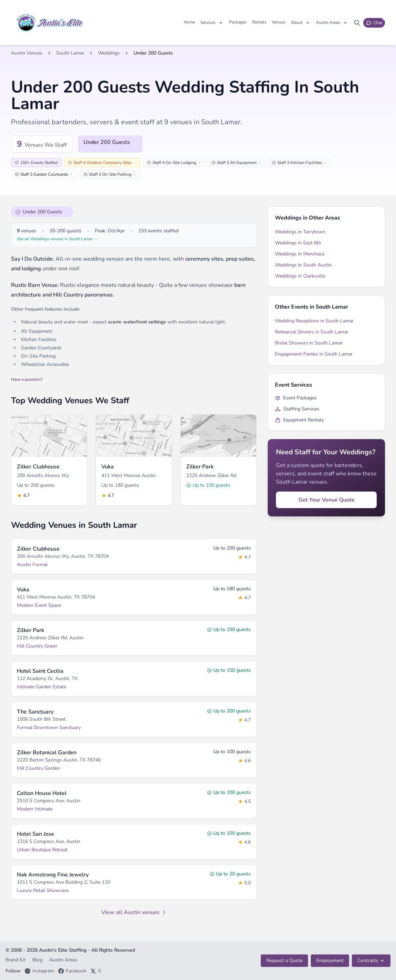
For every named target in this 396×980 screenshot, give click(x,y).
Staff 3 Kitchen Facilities (299, 163)
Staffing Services (297, 409)
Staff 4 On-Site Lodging (174, 163)
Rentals (259, 22)
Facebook (72, 971)
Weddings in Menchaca (300, 254)
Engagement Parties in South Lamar (314, 354)
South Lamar (70, 53)
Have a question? (27, 379)
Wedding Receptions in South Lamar (314, 321)
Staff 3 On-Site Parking (110, 174)
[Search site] (357, 23)
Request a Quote (284, 960)
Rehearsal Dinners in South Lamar (312, 332)
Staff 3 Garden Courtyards (44, 174)
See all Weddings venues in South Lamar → (57, 239)
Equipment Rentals (299, 420)
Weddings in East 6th (298, 243)
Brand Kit (16, 960)
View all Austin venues (134, 912)
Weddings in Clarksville (300, 276)
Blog (38, 960)
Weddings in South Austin (303, 265)
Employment (330, 960)
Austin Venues (27, 53)
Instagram (39, 971)
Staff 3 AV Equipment (236, 163)
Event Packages (296, 398)
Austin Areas (63, 960)
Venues (279, 22)
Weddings (109, 53)
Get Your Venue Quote (326, 500)
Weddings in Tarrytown (300, 232)
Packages (238, 22)
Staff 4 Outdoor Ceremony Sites (102, 163)
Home (189, 22)
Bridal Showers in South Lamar (309, 343)
